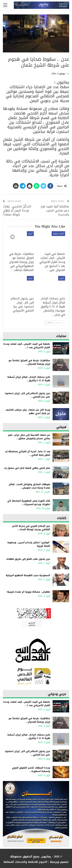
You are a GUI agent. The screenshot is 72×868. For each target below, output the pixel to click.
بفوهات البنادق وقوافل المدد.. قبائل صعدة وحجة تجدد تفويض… (29, 486)
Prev (60, 323)
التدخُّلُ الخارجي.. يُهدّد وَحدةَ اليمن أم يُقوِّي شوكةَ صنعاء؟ (17, 210)
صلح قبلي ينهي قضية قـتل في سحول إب (27, 468)
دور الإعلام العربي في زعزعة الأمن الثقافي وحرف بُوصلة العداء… (31, 528)
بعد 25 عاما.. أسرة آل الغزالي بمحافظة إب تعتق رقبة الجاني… (27, 453)
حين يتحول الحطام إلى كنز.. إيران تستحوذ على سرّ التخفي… (27, 395)
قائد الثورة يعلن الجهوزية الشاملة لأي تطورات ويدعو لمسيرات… (29, 503)
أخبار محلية (58, 234)
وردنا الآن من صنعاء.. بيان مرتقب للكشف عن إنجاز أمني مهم (28, 412)
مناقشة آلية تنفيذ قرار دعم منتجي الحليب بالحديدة (55, 210)
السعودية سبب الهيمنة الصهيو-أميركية (27, 575)
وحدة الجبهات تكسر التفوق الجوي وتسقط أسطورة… (31, 769)
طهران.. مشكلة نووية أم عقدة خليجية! (28, 592)
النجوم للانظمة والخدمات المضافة (25, 862)
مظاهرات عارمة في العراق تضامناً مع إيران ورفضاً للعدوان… (29, 362)
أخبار (30, 234)
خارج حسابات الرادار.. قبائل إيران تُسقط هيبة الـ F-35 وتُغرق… (29, 379)
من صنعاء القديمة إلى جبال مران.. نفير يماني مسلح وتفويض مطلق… (29, 437)
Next (49, 323)
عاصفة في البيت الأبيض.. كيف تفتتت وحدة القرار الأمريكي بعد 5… (27, 346)
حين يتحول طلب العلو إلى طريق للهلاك (28, 559)
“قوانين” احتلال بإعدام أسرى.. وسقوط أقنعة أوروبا (29, 544)
